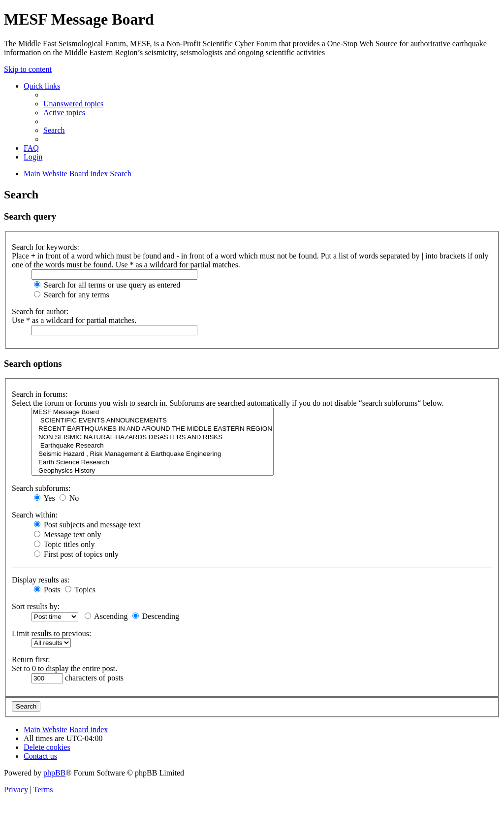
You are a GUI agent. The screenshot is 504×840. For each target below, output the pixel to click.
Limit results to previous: (51, 633)
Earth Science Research (153, 463)
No (69, 498)
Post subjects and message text (87, 525)
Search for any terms (72, 295)
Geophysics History (153, 471)
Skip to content (28, 69)
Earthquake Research (153, 446)
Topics (80, 590)
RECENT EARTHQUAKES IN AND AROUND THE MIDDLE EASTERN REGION (153, 429)
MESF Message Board (153, 412)
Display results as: (41, 580)
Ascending (106, 616)
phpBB (54, 773)
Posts (47, 590)
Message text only (67, 534)
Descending (156, 616)
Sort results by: (36, 606)
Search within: (35, 515)
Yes (45, 498)
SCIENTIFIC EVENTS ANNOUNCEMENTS (153, 421)
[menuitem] (73, 104)
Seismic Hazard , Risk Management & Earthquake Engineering (153, 454)
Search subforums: (41, 488)
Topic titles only (64, 544)
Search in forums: (40, 394)
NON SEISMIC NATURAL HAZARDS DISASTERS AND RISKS (153, 437)
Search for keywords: (46, 247)
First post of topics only (76, 554)
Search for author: (40, 311)
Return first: (31, 660)
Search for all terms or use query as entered (107, 285)
